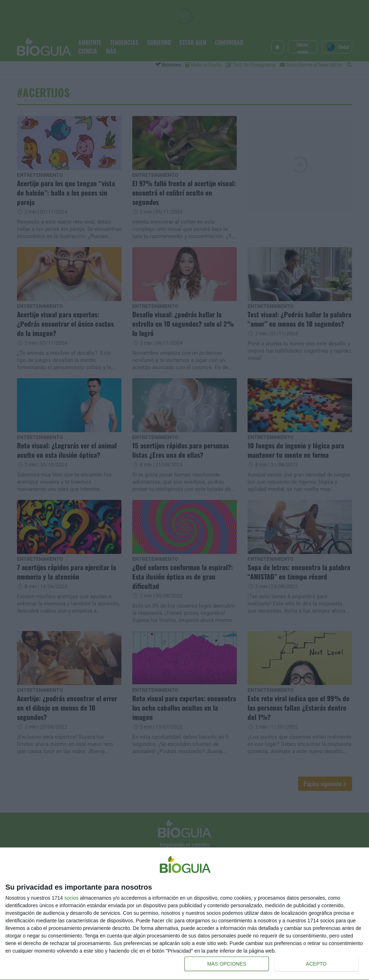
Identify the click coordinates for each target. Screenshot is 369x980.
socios (71, 898)
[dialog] (184, 914)
